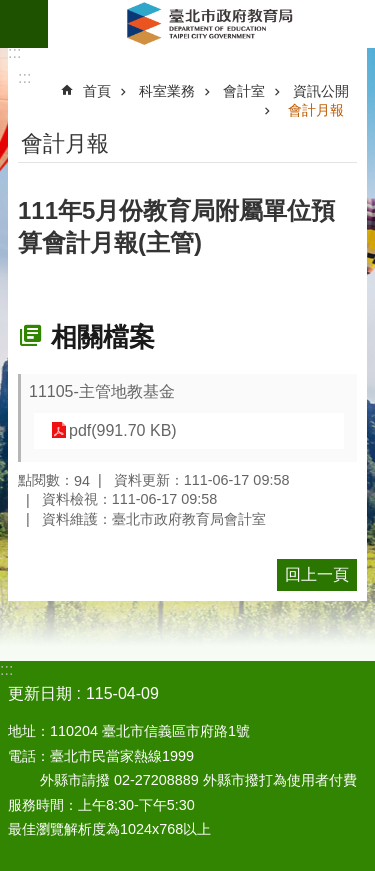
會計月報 (316, 110)
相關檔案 (103, 337)
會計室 (244, 91)
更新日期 (40, 693)
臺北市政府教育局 (211, 24)
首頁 (97, 91)
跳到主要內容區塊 (10, 10)
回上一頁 (317, 574)
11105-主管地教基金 (102, 391)
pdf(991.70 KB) (123, 430)
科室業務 (167, 91)
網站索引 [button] (24, 24)
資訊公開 (321, 91)
